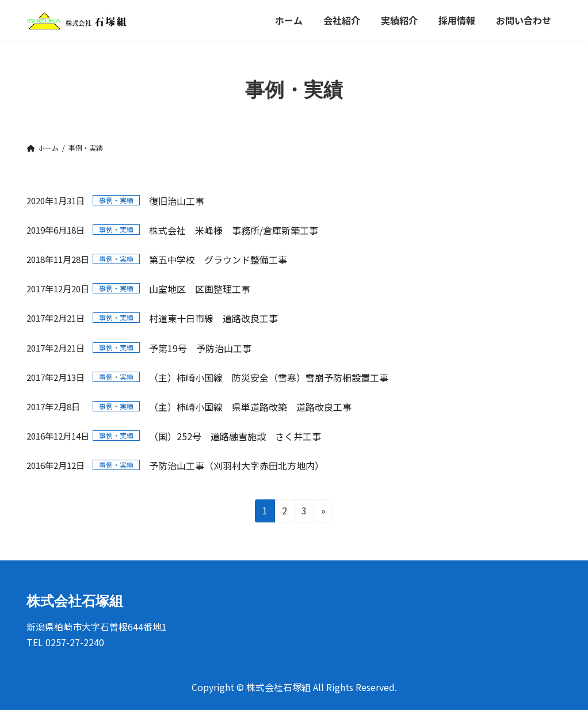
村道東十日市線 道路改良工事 (213, 318)
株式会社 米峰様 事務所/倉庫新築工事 (234, 230)
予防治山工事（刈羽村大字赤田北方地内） (236, 465)
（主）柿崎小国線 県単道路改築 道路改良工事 (250, 407)
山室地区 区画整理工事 (200, 289)
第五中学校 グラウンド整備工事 (218, 259)
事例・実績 (116, 200)
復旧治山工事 (177, 201)
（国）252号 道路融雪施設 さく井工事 (235, 436)
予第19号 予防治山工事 (200, 348)
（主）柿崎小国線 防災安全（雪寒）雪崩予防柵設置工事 (269, 377)
